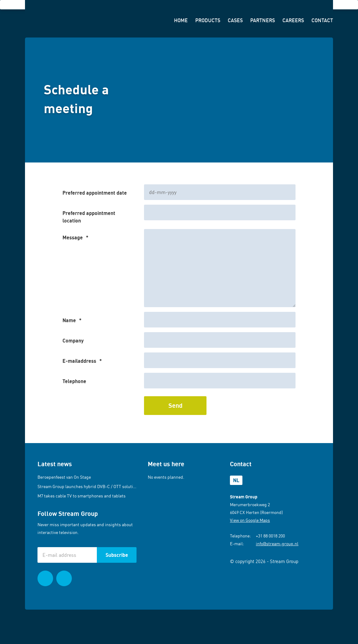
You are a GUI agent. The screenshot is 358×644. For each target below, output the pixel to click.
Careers (293, 20)
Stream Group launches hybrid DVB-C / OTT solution (88, 486)
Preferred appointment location (89, 217)
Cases (235, 20)
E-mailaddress (82, 361)
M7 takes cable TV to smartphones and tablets (82, 496)
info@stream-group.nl (277, 544)
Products (208, 20)
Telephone (74, 381)
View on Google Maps (250, 520)
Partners (263, 20)
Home (181, 20)
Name (72, 320)
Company (73, 341)
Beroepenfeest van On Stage (64, 477)
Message (75, 237)
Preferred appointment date (95, 193)
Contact (322, 20)
